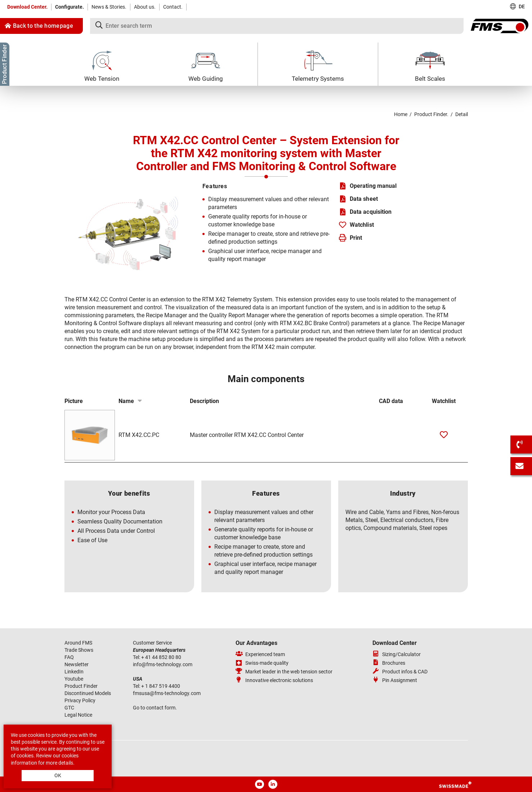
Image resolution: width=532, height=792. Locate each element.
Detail (462, 114)
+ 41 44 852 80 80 (162, 657)
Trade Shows (79, 650)
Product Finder (81, 686)
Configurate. (70, 7)
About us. (145, 7)
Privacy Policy (80, 700)
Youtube (74, 679)
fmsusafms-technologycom (167, 693)
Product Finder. (431, 114)
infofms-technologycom (163, 664)
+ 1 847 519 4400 (161, 686)
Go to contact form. (155, 708)
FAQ (69, 657)
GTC (69, 708)
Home (401, 114)
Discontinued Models (88, 693)
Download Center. (27, 7)
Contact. (173, 7)
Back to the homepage (39, 26)
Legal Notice (78, 715)
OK (58, 775)
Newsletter (77, 664)
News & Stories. (109, 7)
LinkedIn (74, 672)
